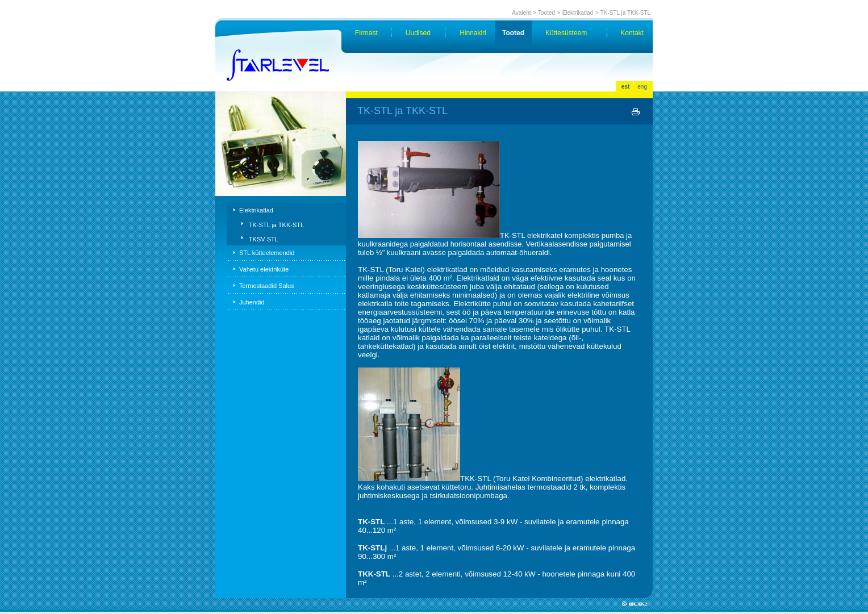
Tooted (546, 13)
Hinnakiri (473, 33)
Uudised (418, 33)
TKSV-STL (264, 239)
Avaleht (521, 13)
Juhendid (252, 302)
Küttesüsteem (566, 33)
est (625, 87)
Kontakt (632, 33)
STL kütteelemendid (267, 253)
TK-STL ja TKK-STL (625, 13)
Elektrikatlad (578, 13)
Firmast (366, 33)
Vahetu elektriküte (264, 269)
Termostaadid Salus (267, 286)
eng (642, 87)
